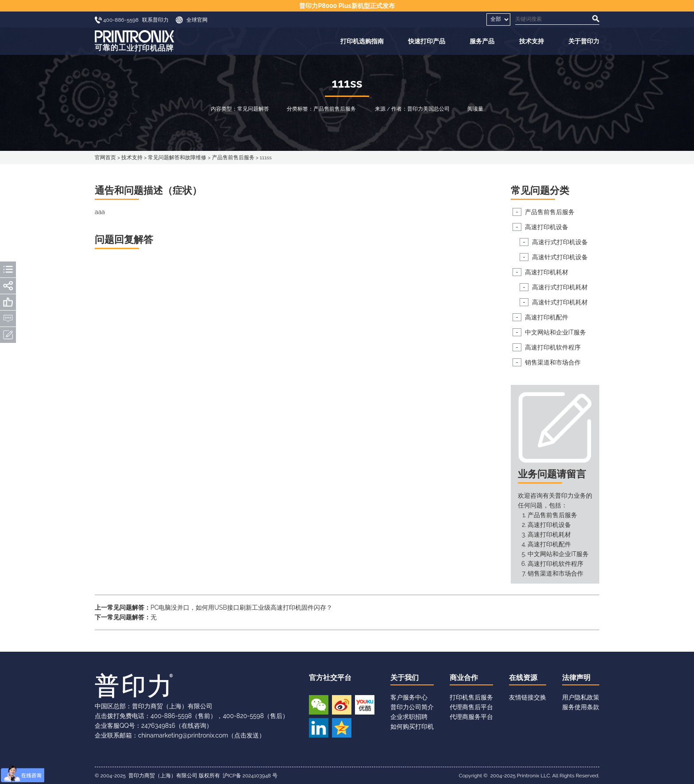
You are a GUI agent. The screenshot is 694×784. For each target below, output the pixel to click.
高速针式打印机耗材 (560, 302)
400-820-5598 (243, 716)
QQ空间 (342, 728)
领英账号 (319, 728)
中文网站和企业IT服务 (555, 332)
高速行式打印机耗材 (560, 287)
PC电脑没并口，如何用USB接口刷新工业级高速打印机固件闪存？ (241, 607)
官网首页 (105, 158)
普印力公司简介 (412, 707)
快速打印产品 (427, 41)
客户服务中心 (409, 697)
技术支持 (532, 41)
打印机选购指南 (362, 41)
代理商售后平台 (471, 707)
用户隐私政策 (581, 697)
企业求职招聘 (409, 717)
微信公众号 (319, 705)
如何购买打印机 (412, 726)
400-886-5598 (171, 716)
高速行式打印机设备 (560, 242)
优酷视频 (365, 705)
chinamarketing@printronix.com (183, 735)
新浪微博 (342, 705)
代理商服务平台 (471, 717)
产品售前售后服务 (233, 158)
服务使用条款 (581, 707)
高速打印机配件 (547, 317)
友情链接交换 (528, 697)
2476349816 (158, 726)
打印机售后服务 (471, 697)
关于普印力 (584, 41)
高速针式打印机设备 (560, 257)
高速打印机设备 (547, 227)
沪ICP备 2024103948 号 (250, 776)
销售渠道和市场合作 (553, 362)
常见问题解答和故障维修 (177, 158)
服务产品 (482, 41)
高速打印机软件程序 (553, 347)
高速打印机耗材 (547, 272)
